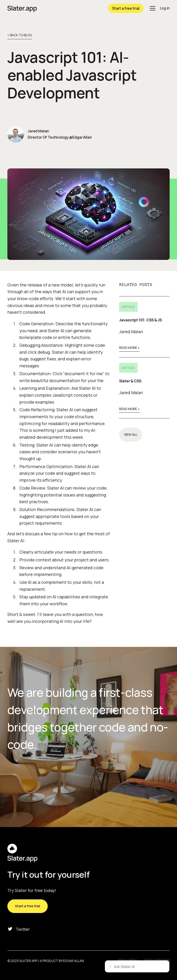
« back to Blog (20, 35)
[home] (22, 8)
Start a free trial (126, 8)
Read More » (129, 348)
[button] (152, 8)
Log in (165, 8)
